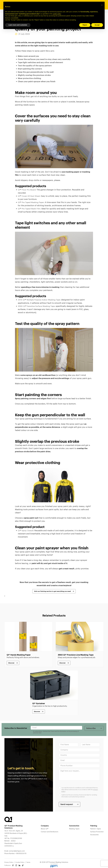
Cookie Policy (20, 862)
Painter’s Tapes (96, 829)
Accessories (94, 835)
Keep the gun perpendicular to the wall (36, 72)
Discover (11, 663)
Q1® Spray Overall (26, 530)
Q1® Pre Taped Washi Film (30, 209)
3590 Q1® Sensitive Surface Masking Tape (37, 306)
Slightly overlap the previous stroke (34, 75)
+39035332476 (21, 853)
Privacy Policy (9, 862)
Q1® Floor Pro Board (27, 190)
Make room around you (29, 56)
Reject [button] (85, 25)
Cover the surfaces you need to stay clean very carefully (44, 59)
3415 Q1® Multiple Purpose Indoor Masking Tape (40, 300)
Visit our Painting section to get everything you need (52, 591)
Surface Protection (97, 832)
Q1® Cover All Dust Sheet (29, 196)
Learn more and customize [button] (18, 25)
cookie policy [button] (57, 14)
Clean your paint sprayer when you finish (37, 81)
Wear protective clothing (30, 78)
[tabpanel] (28, 644)
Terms (28, 862)
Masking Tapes (74, 829)
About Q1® (45, 829)
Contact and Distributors (50, 832)
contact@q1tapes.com (17, 851)
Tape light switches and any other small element (41, 62)
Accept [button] (97, 25)
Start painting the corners (30, 69)
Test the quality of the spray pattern (35, 66)
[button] (102, 5)
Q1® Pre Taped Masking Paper (31, 202)
